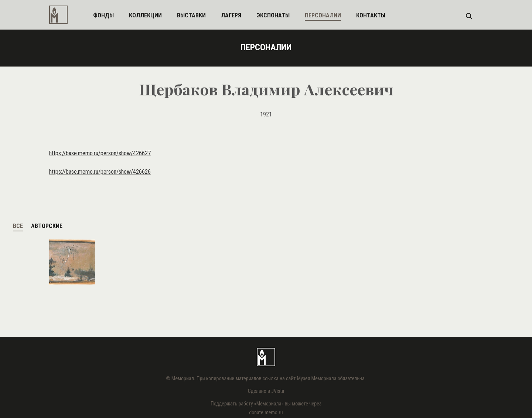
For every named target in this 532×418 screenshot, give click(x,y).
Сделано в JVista (266, 391)
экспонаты (273, 15)
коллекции (145, 15)
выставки (191, 15)
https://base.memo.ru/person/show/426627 (100, 153)
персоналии (323, 15)
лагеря (231, 15)
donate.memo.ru (266, 412)
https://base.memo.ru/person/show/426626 (100, 172)
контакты (371, 15)
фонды (103, 15)
